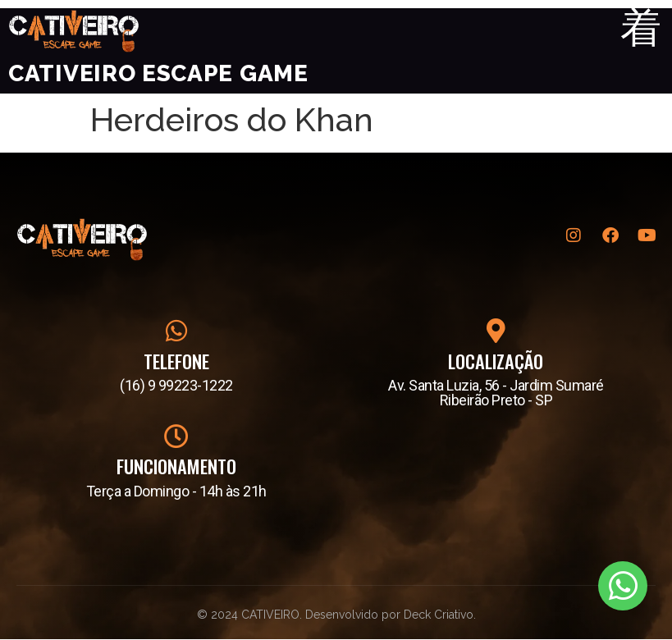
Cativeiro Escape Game (158, 74)
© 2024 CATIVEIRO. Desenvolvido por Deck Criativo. (336, 615)
